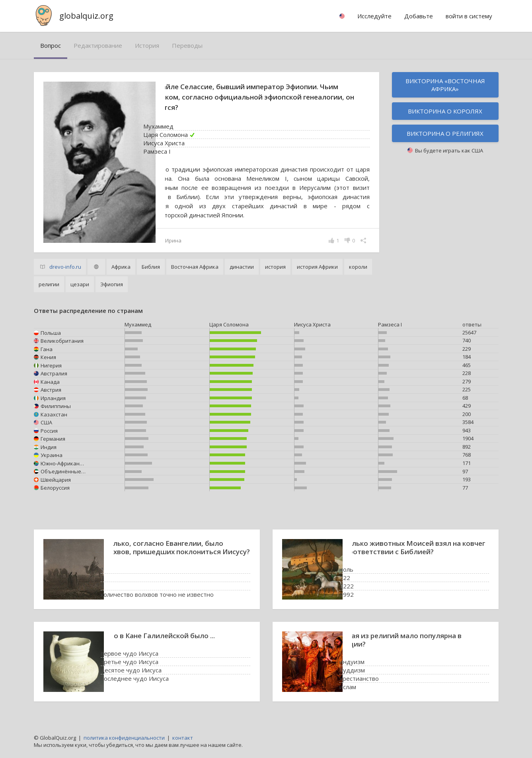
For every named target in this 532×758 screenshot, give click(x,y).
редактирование (98, 45)
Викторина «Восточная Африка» (445, 85)
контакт (183, 738)
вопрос (51, 45)
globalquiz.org (86, 16)
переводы (187, 45)
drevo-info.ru (65, 267)
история (147, 45)
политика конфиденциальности (124, 738)
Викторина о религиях (445, 133)
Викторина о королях (445, 111)
